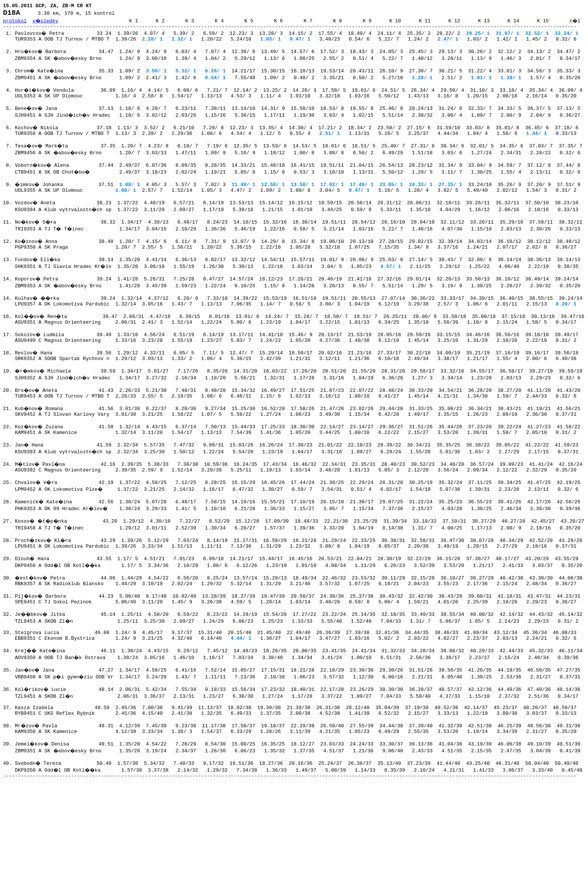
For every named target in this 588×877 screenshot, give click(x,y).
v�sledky (46, 23)
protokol (15, 23)
